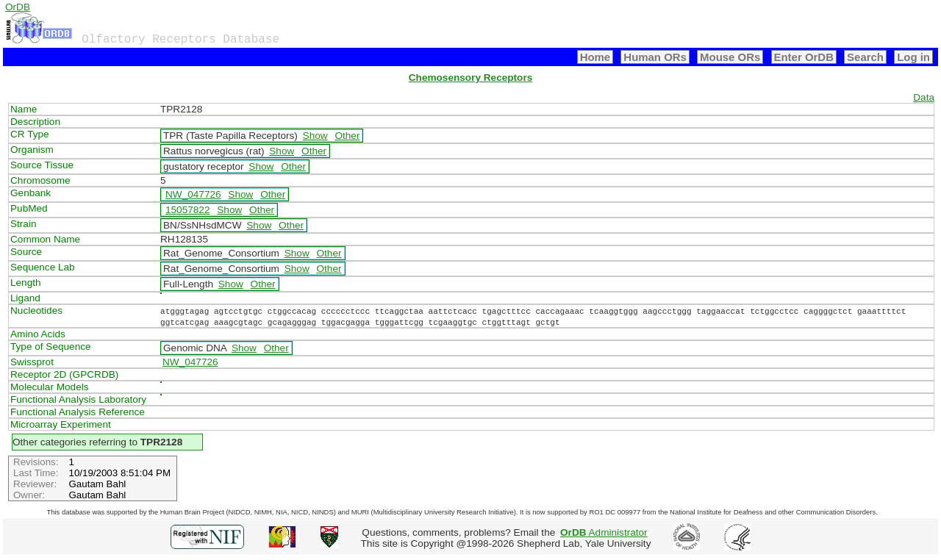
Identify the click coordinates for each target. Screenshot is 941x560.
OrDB (18, 7)
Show (315, 136)
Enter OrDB (804, 57)
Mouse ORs (730, 57)
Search (865, 57)
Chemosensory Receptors (470, 78)
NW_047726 (193, 194)
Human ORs (655, 57)
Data (924, 97)
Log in (913, 57)
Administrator (604, 532)
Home (595, 57)
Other (347, 136)
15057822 (187, 210)
